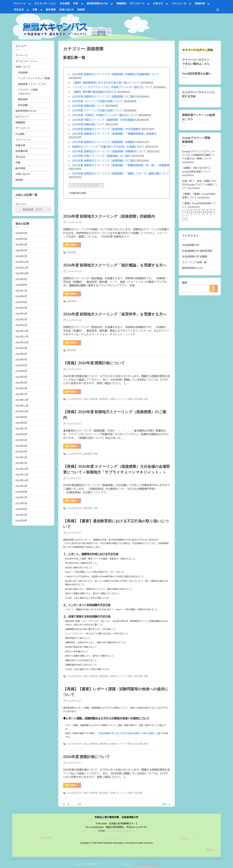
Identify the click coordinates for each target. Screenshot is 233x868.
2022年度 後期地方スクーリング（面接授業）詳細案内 (104, 142)
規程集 (81, 10)
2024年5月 (21, 371)
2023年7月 (21, 429)
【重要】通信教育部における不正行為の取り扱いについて (106, 83)
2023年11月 (22, 406)
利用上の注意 (45, 838)
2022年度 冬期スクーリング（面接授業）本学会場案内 (104, 120)
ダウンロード (137, 3)
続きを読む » (73, 245)
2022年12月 (22, 469)
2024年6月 (21, 365)
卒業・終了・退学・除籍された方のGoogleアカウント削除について (200, 185)
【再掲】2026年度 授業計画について (94, 363)
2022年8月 (21, 492)
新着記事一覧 (74, 57)
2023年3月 (21, 452)
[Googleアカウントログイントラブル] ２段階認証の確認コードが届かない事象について (199, 155)
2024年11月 (22, 337)
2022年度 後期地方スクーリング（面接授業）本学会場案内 (106, 129)
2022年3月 (21, 521)
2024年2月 (21, 388)
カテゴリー (22, 204)
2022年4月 (21, 515)
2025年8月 (21, 285)
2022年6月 (21, 503)
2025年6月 (21, 296)
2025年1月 (21, 325)
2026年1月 (21, 256)
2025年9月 (21, 279)
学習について (23, 67)
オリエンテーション (45, 3)
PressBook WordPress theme (147, 864)
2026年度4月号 (74, 793)
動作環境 (51, 10)
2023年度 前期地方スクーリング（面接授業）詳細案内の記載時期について (116, 74)
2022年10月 (22, 480)
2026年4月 (21, 239)
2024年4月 (21, 377)
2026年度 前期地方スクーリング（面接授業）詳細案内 (109, 216)
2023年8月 (21, 423)
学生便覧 (65, 3)
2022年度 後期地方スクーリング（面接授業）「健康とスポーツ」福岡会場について (121, 174)
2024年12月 (22, 331)
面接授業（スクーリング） (33, 84)
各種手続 (200, 3)
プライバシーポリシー (116, 839)
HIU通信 (20, 134)
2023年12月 (22, 400)
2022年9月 (21, 486)
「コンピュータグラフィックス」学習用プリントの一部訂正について (112, 87)
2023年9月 (21, 417)
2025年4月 (21, 308)
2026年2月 (21, 250)
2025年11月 (22, 268)
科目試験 (138, 399)
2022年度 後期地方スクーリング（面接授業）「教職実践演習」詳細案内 (114, 134)
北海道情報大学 (191, 245)
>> (101, 185)
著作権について (187, 839)
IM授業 (112, 399)
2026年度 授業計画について (87, 757)
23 (79, 804)
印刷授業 (93, 399)
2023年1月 (21, 463)
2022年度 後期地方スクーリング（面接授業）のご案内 (104, 161)
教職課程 (121, 3)
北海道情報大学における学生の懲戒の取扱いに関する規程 (126, 733)
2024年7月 (21, 360)
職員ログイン (213, 850)
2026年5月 (21, 233)
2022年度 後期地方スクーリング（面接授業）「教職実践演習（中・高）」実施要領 (121, 165)
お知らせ (158, 3)
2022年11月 (22, 475)
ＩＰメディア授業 (28, 90)
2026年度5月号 (74, 399)
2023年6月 (21, 434)
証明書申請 (22, 151)
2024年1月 (21, 394)
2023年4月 (21, 446)
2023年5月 (21, 440)
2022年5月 (21, 509)
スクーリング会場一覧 (194, 262)
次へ (165, 804)
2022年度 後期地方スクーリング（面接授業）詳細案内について (109, 151)
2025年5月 (21, 302)
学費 (35, 10)
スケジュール (179, 3)
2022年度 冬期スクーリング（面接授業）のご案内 (101, 156)
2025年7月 (21, 291)
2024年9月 (21, 348)
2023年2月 (21, 457)
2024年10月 (22, 342)
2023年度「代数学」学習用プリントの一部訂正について (105, 115)
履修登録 (23, 99)
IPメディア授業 (125, 399)
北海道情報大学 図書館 (195, 257)
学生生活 (19, 10)
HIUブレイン (22, 117)
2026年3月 (21, 245)
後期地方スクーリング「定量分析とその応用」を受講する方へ (108, 147)
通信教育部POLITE (97, 3)
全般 (85, 399)
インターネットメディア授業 (34, 78)
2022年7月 (21, 497)
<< (71, 185)
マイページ (20, 3)
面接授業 (71, 252)
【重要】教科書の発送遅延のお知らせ (94, 92)
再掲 (146, 399)
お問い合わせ (66, 10)
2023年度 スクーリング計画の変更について (97, 101)
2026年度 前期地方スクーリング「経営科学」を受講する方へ (115, 314)
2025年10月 (22, 273)
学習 (76, 3)
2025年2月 (21, 319)
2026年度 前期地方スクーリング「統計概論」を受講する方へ (115, 265)
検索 (184, 283)
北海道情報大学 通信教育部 (197, 251)
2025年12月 (22, 262)
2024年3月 (21, 383)
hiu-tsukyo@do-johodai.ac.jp (121, 831)
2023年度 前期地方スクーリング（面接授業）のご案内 (104, 97)
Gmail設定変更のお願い (197, 74)
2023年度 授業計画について (88, 106)
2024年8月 (21, 354)
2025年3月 (21, 314)
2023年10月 (22, 411)
